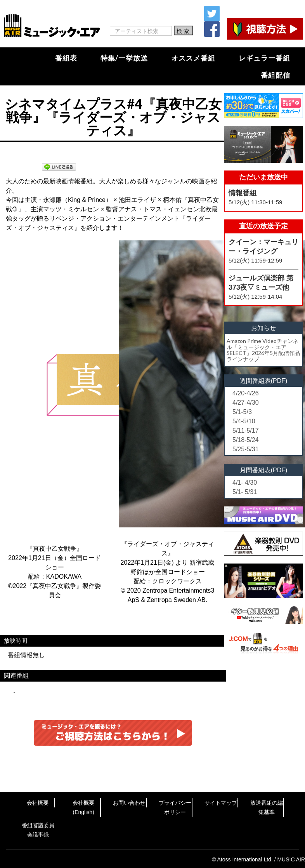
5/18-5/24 (246, 440)
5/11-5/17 (246, 431)
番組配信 (276, 75)
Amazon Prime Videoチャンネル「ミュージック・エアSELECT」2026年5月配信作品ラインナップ (263, 350)
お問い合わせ (129, 803)
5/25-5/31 (246, 449)
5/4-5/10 (244, 421)
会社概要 (38, 803)
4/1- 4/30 (245, 483)
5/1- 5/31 (245, 492)
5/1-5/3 (242, 412)
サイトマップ (221, 803)
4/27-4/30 (246, 403)
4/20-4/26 (246, 393)
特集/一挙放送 (124, 58)
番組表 (66, 58)
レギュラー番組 (264, 58)
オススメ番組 (193, 58)
